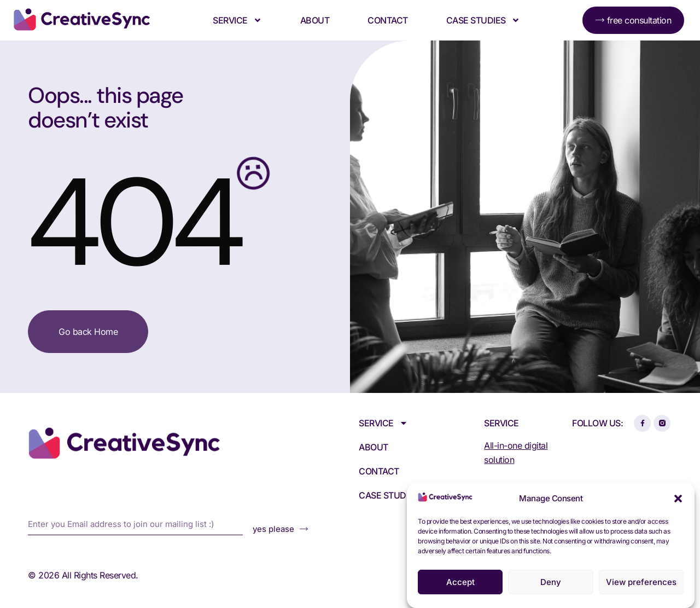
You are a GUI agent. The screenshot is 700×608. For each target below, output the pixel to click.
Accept (460, 582)
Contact (388, 20)
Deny (551, 582)
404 (133, 223)
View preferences (641, 582)
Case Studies (483, 20)
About (315, 20)
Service (237, 20)
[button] (678, 499)
